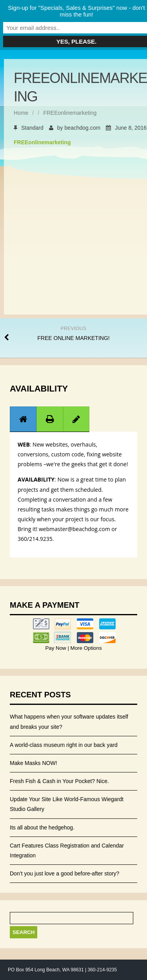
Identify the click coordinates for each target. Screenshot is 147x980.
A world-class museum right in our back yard (64, 745)
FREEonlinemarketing (42, 142)
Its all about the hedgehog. (42, 827)
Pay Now (56, 648)
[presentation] (23, 419)
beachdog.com (82, 128)
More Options (85, 648)
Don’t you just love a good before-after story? (64, 873)
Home (21, 113)
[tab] (23, 419)
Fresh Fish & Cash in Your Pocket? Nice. (59, 781)
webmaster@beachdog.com (74, 529)
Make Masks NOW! (34, 763)
